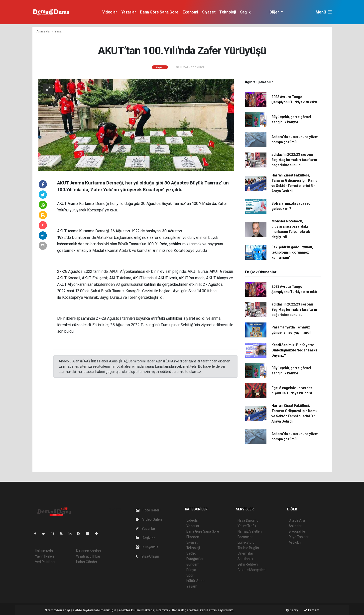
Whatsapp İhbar (88, 556)
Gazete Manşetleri (252, 570)
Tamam (312, 610)
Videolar (110, 12)
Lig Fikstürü (246, 542)
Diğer (275, 12)
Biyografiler (298, 531)
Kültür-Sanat (196, 581)
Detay (292, 610)
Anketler (295, 526)
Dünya (191, 570)
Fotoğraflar (195, 559)
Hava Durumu (248, 520)
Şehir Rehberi (248, 564)
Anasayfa (43, 31)
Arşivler (145, 538)
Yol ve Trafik (247, 526)
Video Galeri (149, 519)
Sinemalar (245, 553)
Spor (190, 575)
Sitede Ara (297, 520)
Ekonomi (190, 12)
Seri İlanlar (246, 559)
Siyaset (209, 12)
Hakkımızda (44, 551)
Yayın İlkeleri (44, 556)
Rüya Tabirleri (299, 537)
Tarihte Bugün (248, 548)
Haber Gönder (87, 562)
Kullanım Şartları (88, 551)
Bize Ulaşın (148, 556)
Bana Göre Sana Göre (159, 12)
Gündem (193, 564)
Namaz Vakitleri (250, 531)
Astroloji (295, 542)
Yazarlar (129, 12)
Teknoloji (228, 12)
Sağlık (245, 12)
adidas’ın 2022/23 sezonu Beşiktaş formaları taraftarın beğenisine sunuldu (294, 160)
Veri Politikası (45, 562)
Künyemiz (147, 547)
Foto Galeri (148, 510)
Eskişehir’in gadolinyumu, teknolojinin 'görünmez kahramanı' (292, 252)
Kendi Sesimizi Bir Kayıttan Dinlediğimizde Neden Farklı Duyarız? (294, 350)
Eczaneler (245, 537)
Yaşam (59, 31)
